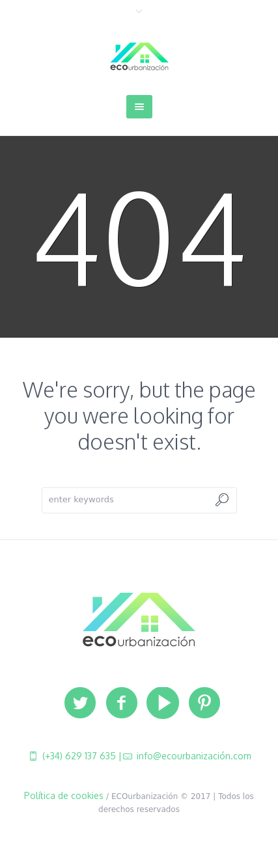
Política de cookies (64, 795)
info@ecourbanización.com (193, 756)
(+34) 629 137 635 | (81, 756)
